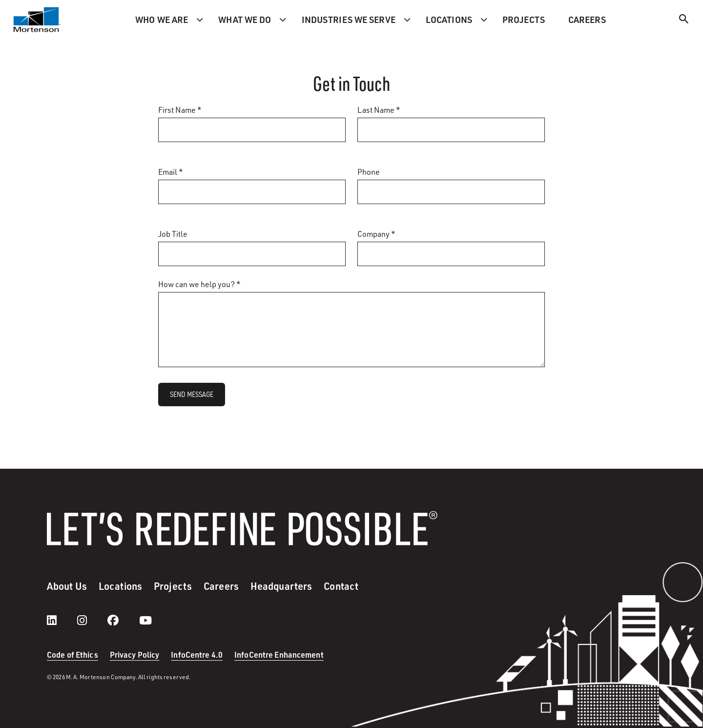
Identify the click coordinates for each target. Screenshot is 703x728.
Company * (376, 234)
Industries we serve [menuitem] (349, 20)
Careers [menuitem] (587, 20)
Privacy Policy (135, 655)
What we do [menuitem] (245, 20)
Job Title (173, 234)
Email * (171, 172)
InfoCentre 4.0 (197, 655)
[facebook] (123, 620)
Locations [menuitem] (449, 20)
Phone (369, 172)
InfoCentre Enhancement (279, 655)
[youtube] (145, 620)
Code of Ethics (72, 655)
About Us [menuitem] (67, 586)
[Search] (684, 20)
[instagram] (92, 620)
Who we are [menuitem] (162, 20)
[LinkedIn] (62, 620)
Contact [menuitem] (341, 586)
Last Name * (379, 110)
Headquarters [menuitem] (281, 586)
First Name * (180, 110)
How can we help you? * (199, 284)
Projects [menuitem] (524, 20)
